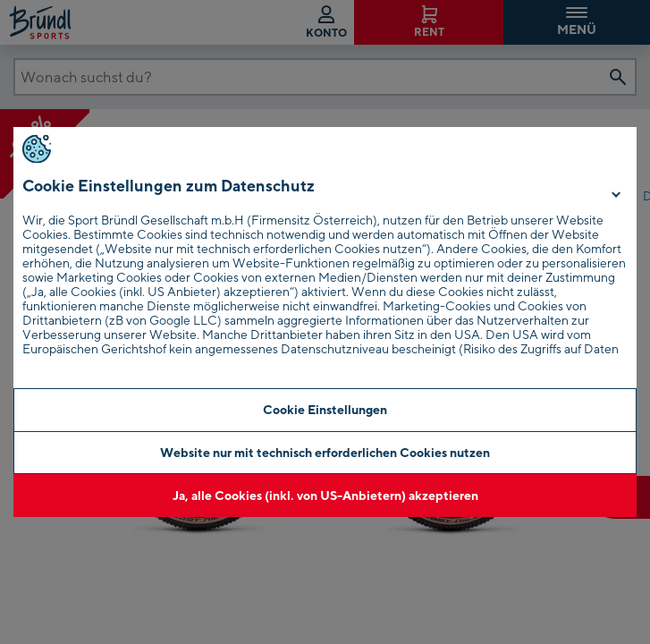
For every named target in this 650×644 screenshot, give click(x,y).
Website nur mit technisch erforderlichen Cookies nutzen (325, 452)
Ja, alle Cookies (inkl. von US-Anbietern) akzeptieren (325, 495)
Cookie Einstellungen (325, 409)
